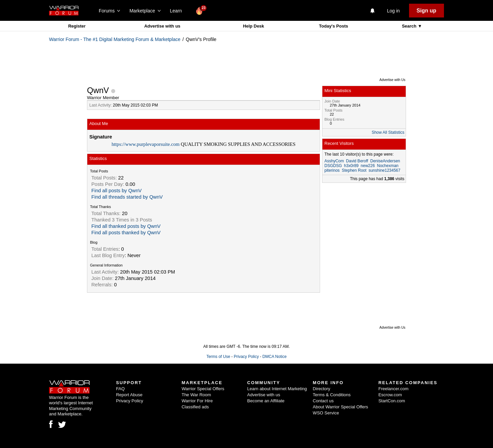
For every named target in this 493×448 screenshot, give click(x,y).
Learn (178, 11)
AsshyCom (334, 161)
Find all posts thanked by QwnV (126, 233)
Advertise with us (162, 26)
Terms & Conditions (332, 395)
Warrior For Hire (197, 401)
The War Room (196, 395)
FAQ (120, 389)
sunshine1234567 (384, 170)
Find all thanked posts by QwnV (126, 226)
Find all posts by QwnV (117, 191)
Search (410, 26)
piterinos (332, 170)
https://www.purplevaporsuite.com (146, 144)
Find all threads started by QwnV (127, 197)
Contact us (323, 401)
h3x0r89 (351, 166)
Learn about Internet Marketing (277, 389)
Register (77, 26)
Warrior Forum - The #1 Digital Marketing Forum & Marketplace (115, 39)
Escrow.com (390, 395)
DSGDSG (333, 166)
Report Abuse (129, 395)
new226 (368, 166)
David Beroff (357, 161)
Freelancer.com (394, 389)
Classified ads (195, 407)
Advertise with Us (392, 80)
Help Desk (253, 26)
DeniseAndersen (385, 161)
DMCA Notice (274, 357)
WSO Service (326, 413)
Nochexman (388, 166)
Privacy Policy (246, 357)
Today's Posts (334, 26)
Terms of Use (218, 357)
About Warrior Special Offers (340, 407)
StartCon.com (392, 401)
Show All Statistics (388, 132)
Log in (393, 11)
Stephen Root (354, 170)
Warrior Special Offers (203, 389)
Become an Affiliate (266, 401)
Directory (321, 389)
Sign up (426, 11)
